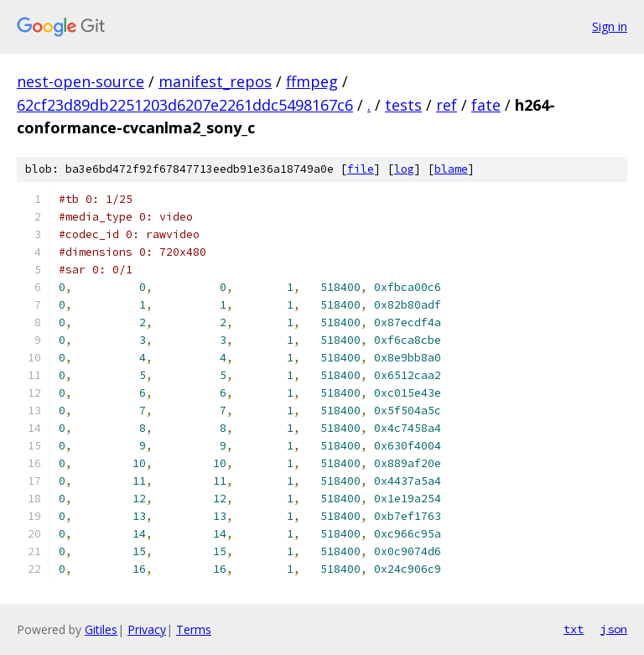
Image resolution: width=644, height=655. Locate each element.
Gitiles (101, 629)
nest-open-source (80, 81)
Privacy (147, 629)
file (361, 169)
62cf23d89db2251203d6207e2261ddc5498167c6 (185, 105)
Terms (194, 629)
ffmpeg (312, 81)
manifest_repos (215, 81)
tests (403, 105)
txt (574, 629)
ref (447, 105)
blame (451, 169)
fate (486, 105)
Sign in (610, 26)
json (614, 629)
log (404, 169)
